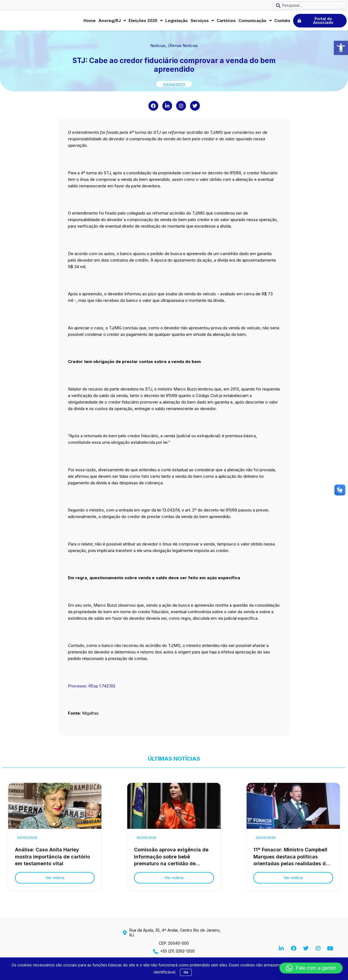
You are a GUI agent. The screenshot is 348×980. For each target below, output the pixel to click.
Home (90, 21)
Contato (282, 21)
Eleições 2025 (146, 22)
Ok (186, 972)
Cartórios (226, 21)
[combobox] (309, 5)
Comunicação (255, 22)
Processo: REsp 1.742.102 (92, 688)
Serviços (202, 22)
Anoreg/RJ (112, 22)
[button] (341, 48)
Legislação (177, 21)
